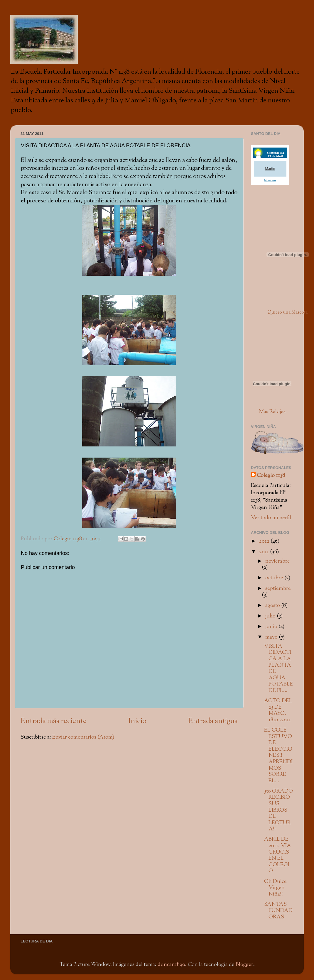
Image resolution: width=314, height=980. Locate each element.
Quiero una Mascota (288, 313)
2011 (265, 552)
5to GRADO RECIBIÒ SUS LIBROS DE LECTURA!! (278, 810)
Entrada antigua (213, 721)
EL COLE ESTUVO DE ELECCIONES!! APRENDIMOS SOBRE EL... (278, 756)
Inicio (137, 721)
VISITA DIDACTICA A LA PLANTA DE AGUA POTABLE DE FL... (279, 668)
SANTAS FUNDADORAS (278, 911)
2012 (265, 541)
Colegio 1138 (271, 476)
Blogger (244, 965)
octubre (275, 578)
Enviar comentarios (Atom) (83, 737)
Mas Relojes (272, 412)
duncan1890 (171, 965)
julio (271, 616)
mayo (272, 637)
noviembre (278, 561)
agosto (273, 606)
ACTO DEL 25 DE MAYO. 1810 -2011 (278, 710)
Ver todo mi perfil (271, 518)
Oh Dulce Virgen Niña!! (275, 888)
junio (272, 627)
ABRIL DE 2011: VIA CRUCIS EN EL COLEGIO (278, 855)
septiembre (278, 589)
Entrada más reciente (54, 721)
